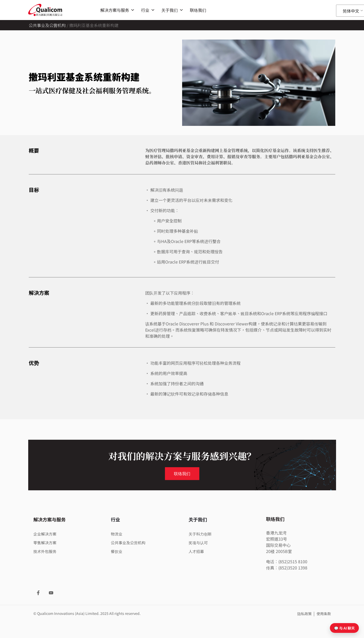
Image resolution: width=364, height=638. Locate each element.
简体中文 (351, 11)
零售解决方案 (46, 542)
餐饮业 (117, 551)
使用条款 (324, 614)
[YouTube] (51, 593)
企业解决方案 (46, 534)
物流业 (117, 534)
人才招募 (197, 551)
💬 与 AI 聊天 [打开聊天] (344, 628)
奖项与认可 (199, 542)
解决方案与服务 (117, 10)
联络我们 (198, 10)
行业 (148, 10)
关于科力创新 (201, 534)
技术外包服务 (46, 551)
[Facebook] (38, 593)
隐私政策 (305, 614)
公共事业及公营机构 (47, 25)
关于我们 (172, 10)
